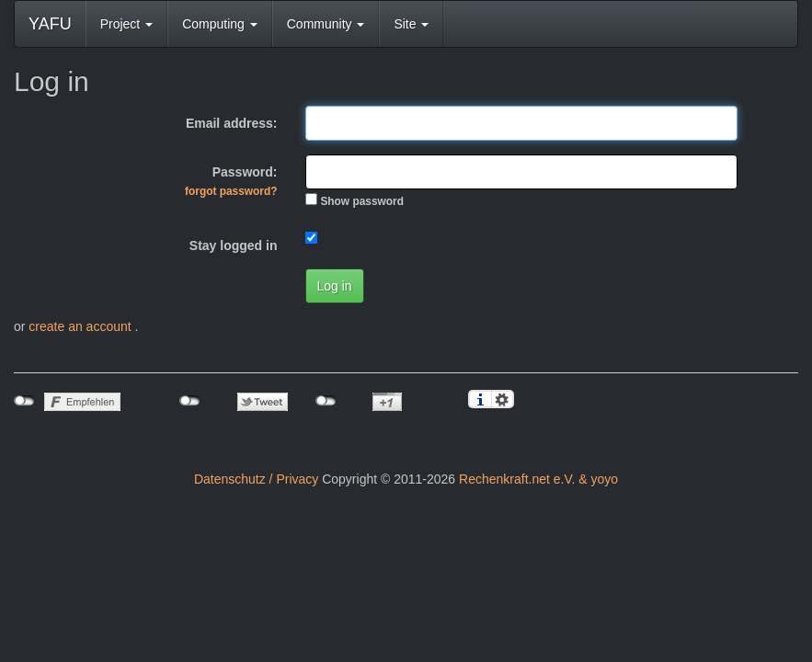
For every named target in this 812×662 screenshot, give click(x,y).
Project (126, 24)
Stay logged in (234, 245)
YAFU (50, 24)
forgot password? (231, 191)
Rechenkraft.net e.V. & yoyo (538, 479)
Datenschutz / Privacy (256, 479)
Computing (220, 24)
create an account (81, 326)
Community (326, 24)
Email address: (232, 123)
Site (411, 24)
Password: (231, 181)
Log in (335, 286)
